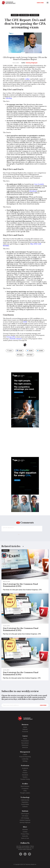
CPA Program (24, 15)
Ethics (25, 770)
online (27, 79)
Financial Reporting (25, 757)
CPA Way (9, 98)
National (25, 729)
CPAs (25, 791)
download (33, 191)
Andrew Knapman (25, 820)
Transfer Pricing (25, 779)
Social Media (25, 804)
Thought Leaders (25, 793)
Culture (25, 754)
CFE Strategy (34, 15)
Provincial (25, 732)
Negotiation (25, 802)
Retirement (25, 745)
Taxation (25, 777)
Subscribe (40, 3)
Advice (25, 739)
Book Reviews (25, 786)
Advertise (25, 829)
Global (25, 727)
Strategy (25, 761)
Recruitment (25, 743)
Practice (25, 773)
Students (15, 15)
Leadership (25, 759)
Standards (25, 775)
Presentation (25, 741)
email (20, 355)
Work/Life (25, 747)
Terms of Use (25, 838)
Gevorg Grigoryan (25, 822)
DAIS (25, 322)
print (30, 355)
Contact (25, 832)
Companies (25, 788)
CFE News (25, 816)
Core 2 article (39, 184)
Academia (25, 768)
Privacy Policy (25, 834)
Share (20, 351)
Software (25, 807)
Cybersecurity (25, 800)
